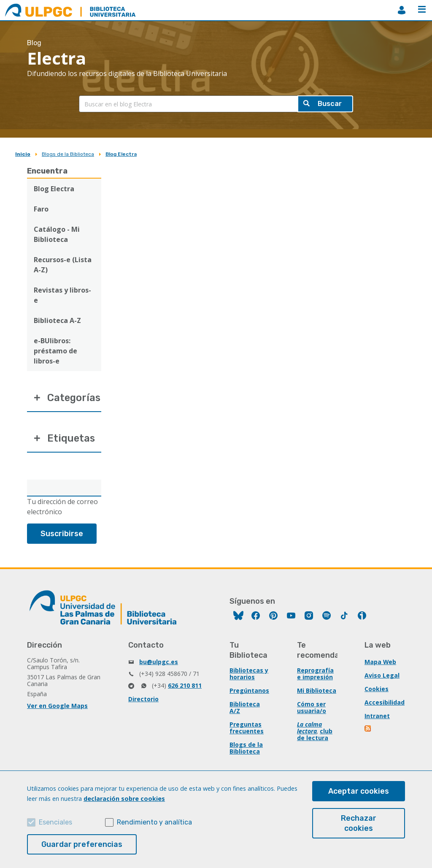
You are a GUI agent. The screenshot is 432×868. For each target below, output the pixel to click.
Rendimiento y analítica (154, 822)
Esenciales (55, 822)
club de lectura (315, 736)
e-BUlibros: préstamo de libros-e (55, 351)
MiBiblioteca (402, 10)
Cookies (377, 690)
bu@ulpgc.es (159, 663)
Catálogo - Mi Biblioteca (57, 234)
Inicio (23, 154)
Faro (41, 209)
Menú (422, 9)
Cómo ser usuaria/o (312, 709)
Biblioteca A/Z (245, 709)
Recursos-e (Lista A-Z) (63, 265)
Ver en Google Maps (57, 707)
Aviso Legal (382, 677)
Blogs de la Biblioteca (68, 154)
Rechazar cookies (359, 823)
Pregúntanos (249, 692)
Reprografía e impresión (315, 675)
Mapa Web (381, 663)
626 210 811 (185, 687)
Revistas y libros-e (62, 295)
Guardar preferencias (82, 844)
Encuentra (47, 171)
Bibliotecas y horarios (249, 675)
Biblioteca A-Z (57, 320)
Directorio (143, 700)
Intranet (377, 717)
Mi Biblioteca (317, 692)
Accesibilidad (385, 704)
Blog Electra (121, 154)
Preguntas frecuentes (247, 729)
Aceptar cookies (359, 791)
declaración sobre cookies (124, 799)
